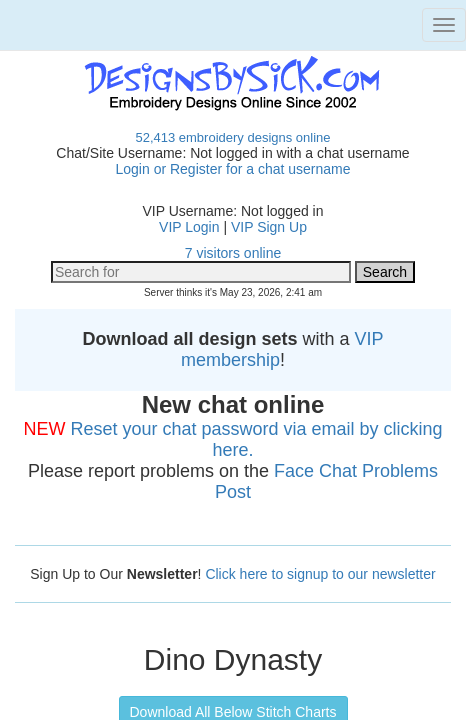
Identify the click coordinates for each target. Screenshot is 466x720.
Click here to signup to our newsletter (320, 574)
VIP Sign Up (269, 227)
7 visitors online (233, 253)
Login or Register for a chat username (232, 169)
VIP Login (189, 227)
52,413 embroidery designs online (232, 137)
